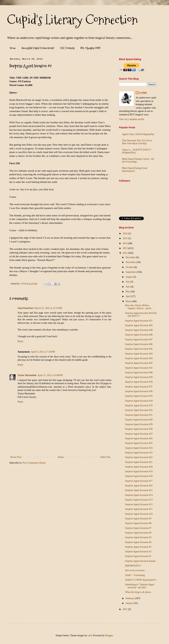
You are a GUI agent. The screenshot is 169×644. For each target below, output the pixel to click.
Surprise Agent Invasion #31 (139, 415)
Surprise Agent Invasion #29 (139, 424)
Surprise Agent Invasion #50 (139, 325)
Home (13, 48)
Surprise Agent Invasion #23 (139, 453)
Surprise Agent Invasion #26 (139, 438)
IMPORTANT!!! (133, 566)
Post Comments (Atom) (34, 463)
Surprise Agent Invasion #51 (139, 321)
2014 (126, 243)
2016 (126, 234)
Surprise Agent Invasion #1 (138, 556)
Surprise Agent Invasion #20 (139, 467)
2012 (126, 253)
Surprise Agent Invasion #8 (138, 523)
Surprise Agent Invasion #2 (138, 552)
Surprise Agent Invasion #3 (138, 547)
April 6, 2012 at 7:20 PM (43, 352)
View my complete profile (132, 119)
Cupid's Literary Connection (72, 20)
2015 (126, 238)
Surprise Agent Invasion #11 (139, 509)
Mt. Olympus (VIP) (90, 48)
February (130, 598)
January (130, 603)
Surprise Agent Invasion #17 (139, 481)
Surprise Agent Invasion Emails (140, 561)
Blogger (109, 635)
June (128, 287)
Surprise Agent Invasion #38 (139, 382)
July (128, 282)
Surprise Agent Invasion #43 (139, 358)
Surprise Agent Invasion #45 (139, 349)
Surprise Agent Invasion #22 (139, 457)
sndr (90, 635)
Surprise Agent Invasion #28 (139, 429)
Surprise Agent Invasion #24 (139, 448)
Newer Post (16, 457)
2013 (126, 248)
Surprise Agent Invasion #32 (139, 410)
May (128, 292)
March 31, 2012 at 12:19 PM (48, 308)
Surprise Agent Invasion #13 (139, 500)
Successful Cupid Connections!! (38, 48)
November (131, 262)
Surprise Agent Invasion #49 (139, 330)
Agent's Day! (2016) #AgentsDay (138, 134)
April (128, 296)
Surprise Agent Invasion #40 (139, 373)
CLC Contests (67, 48)
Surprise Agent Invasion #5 (138, 537)
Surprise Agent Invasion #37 (139, 387)
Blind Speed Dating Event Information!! (135, 170)
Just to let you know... (136, 570)
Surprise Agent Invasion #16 (139, 486)
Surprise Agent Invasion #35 (139, 396)
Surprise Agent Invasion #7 (138, 528)
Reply (20, 341)
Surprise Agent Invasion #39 (139, 377)
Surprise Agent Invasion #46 (139, 344)
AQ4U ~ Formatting (135, 575)
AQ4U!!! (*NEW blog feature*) (141, 580)
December (131, 257)
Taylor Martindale (27, 375)
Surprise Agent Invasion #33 (139, 405)
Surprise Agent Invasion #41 (139, 368)
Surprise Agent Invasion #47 (139, 340)
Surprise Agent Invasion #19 (139, 471)
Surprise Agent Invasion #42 (139, 363)
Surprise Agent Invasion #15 (139, 490)
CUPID (143, 93)
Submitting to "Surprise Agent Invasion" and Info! (140, 586)
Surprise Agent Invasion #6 (138, 533)
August (129, 277)
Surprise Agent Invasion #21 (139, 462)
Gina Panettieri (26, 308)
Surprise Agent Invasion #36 (139, 391)
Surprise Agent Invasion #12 (139, 504)
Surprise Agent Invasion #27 (139, 434)
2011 (125, 609)
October (130, 267)
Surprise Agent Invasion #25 (139, 443)
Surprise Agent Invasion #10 (139, 514)
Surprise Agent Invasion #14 (139, 495)
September (131, 272)
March (129, 301)
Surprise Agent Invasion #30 (139, 420)
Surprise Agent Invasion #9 (138, 519)
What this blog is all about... (139, 592)
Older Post (106, 457)
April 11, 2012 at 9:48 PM (50, 375)
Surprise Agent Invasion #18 (139, 476)
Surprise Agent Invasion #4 (138, 542)
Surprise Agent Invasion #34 (139, 401)
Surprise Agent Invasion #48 (139, 335)
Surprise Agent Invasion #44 (139, 354)
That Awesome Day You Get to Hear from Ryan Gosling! (137, 142)
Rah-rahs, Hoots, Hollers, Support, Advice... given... (139, 307)
